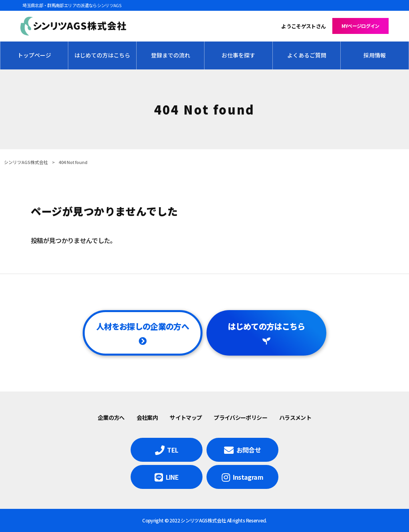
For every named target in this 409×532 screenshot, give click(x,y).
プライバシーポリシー (240, 417)
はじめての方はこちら (266, 326)
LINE (172, 477)
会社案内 (147, 417)
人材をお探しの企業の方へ (143, 326)
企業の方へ (111, 417)
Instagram (248, 477)
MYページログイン (360, 26)
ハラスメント (295, 417)
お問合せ (249, 450)
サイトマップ (186, 417)
